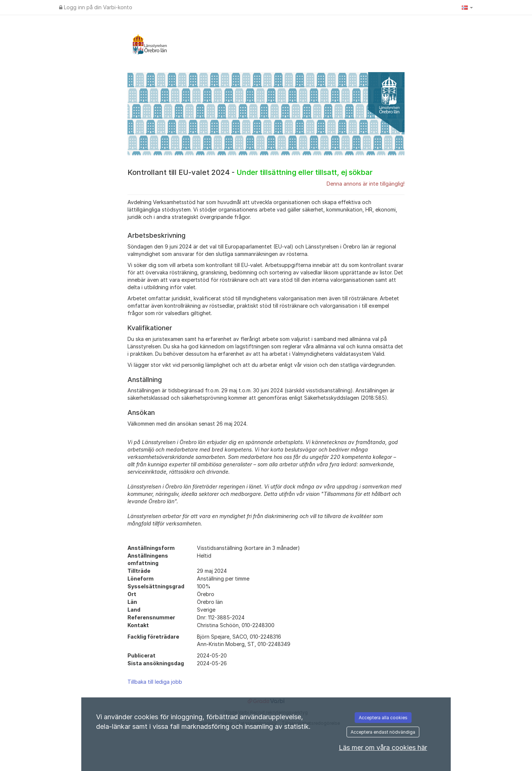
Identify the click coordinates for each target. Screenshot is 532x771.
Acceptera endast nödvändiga (383, 732)
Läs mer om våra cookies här (383, 748)
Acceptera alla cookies (383, 718)
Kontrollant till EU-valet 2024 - (250, 172)
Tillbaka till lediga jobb (155, 682)
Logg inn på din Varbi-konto (96, 7)
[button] (467, 7)
